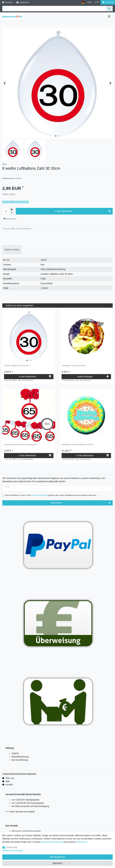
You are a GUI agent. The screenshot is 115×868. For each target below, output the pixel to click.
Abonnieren (81, 503)
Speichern (57, 863)
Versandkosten (25, 229)
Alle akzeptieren (58, 857)
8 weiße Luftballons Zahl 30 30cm (17, 366)
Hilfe (7, 781)
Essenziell (12, 847)
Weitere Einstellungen (13, 851)
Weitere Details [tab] (12, 250)
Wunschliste (10, 219)
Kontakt (9, 785)
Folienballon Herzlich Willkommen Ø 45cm (78, 445)
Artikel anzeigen (93, 377)
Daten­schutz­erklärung (52, 842)
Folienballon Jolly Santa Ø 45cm (74, 366)
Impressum (82, 842)
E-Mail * (8, 487)
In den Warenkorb (83, 211)
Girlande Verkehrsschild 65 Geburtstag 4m (20, 445)
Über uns (10, 778)
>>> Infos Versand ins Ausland (20, 812)
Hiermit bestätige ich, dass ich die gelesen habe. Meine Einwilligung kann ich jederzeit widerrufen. (51, 495)
